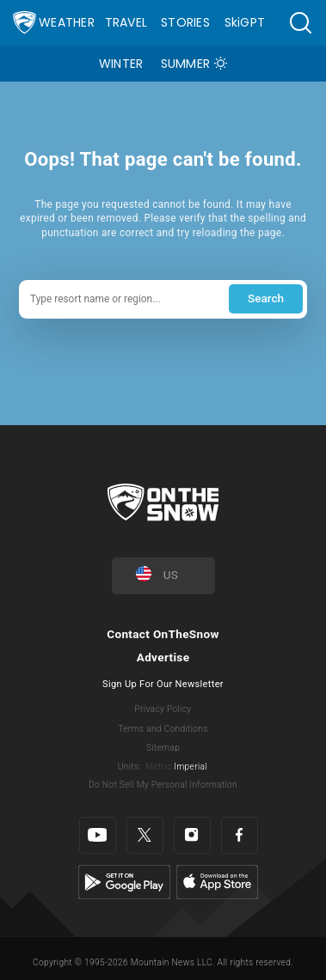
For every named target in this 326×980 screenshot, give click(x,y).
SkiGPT (245, 22)
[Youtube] (98, 835)
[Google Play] (124, 882)
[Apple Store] (217, 882)
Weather (67, 22)
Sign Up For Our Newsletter (163, 684)
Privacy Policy (163, 709)
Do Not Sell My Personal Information (163, 785)
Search (266, 298)
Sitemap (163, 748)
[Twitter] (145, 835)
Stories (185, 22)
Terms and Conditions (163, 729)
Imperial (191, 767)
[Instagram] (192, 835)
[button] (300, 23)
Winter (121, 64)
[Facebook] (240, 835)
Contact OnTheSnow (163, 634)
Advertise (163, 657)
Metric (158, 767)
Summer (186, 64)
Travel (126, 22)
